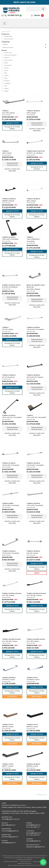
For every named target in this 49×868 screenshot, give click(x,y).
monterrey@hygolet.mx (10, 831)
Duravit (6, 68)
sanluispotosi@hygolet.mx (35, 847)
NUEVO (37, 573)
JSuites (6, 76)
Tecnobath (7, 83)
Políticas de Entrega (39, 861)
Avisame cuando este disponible (37, 130)
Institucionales (9, 39)
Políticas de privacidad (11, 861)
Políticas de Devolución (25, 863)
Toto (6, 86)
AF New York (8, 52)
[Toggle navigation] (5, 23)
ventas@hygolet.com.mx (10, 819)
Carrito (37, 15)
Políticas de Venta (25, 861)
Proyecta (7, 81)
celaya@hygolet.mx (9, 843)
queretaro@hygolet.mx (10, 837)
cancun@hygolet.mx (33, 841)
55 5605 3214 (12, 15)
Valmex (6, 88)
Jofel (6, 73)
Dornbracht (8, 65)
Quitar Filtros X (6, 32)
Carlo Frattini (8, 60)
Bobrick (7, 58)
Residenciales (8, 36)
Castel (6, 63)
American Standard (10, 55)
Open (6, 78)
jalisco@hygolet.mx (9, 825)
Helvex (6, 70)
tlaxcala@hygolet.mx (34, 833)
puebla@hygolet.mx (33, 825)
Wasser (6, 91)
